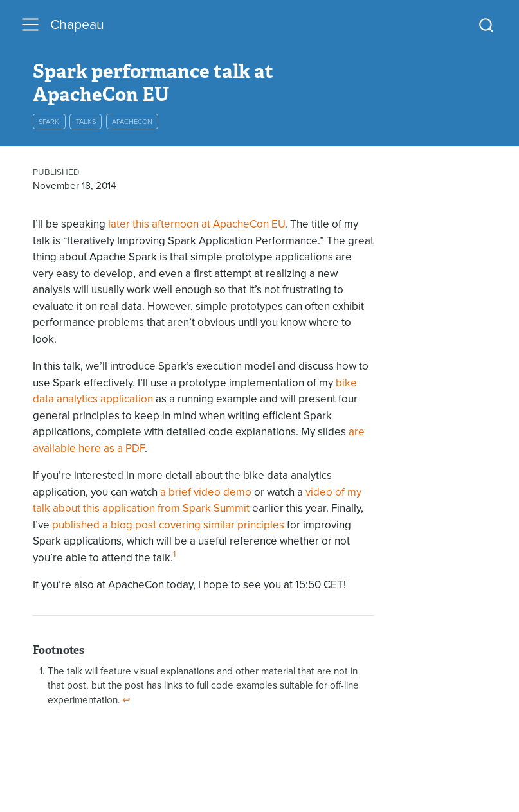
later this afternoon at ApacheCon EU (196, 224)
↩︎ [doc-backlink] (126, 700)
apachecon (132, 122)
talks (86, 122)
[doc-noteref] (174, 558)
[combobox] (487, 25)
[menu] (30, 24)
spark (49, 122)
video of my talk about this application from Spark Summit (197, 501)
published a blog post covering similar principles (168, 525)
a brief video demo (206, 492)
